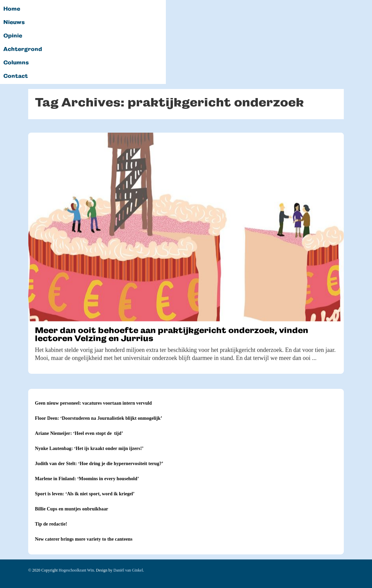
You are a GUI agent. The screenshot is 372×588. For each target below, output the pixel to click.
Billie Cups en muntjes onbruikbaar (72, 509)
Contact (16, 76)
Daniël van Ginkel (128, 570)
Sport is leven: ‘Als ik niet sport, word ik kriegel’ (85, 494)
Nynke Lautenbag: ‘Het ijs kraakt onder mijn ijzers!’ (89, 448)
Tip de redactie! (51, 524)
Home (12, 9)
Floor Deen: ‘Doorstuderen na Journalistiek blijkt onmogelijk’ (99, 418)
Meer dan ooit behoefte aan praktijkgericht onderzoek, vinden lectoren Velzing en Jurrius (172, 334)
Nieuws (14, 22)
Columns (16, 63)
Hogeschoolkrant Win (76, 570)
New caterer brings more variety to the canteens (84, 539)
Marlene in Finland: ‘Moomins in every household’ (87, 479)
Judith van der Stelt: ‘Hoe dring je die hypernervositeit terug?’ (99, 464)
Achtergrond (23, 49)
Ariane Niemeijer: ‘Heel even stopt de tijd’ (79, 433)
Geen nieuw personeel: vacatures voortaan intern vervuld (93, 403)
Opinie (13, 36)
